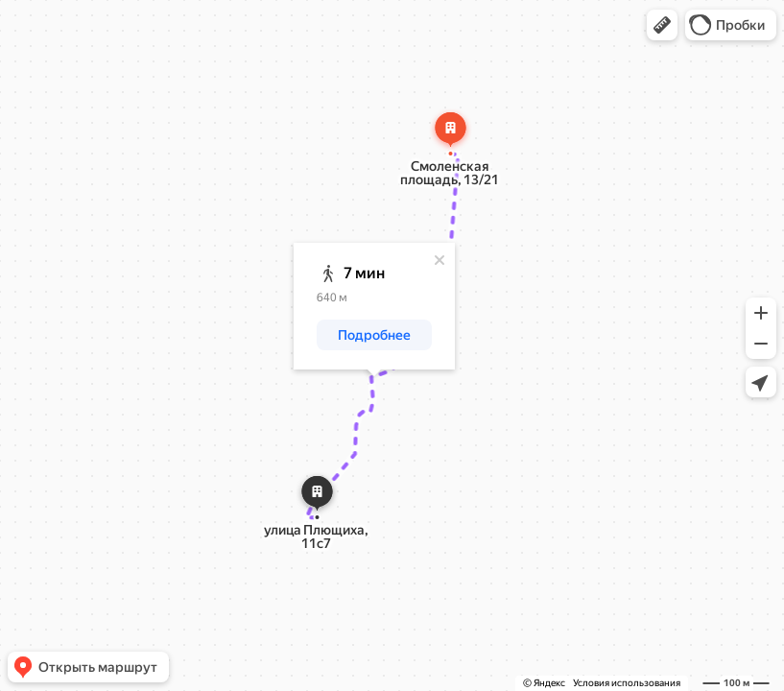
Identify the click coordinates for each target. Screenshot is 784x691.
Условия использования (627, 683)
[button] (662, 25)
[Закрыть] (440, 260)
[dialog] (374, 306)
